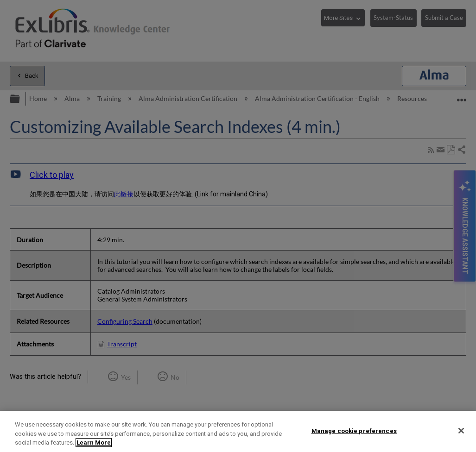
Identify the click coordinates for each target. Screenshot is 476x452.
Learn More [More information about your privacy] (94, 443)
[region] (238, 431)
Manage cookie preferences (354, 430)
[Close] (461, 431)
